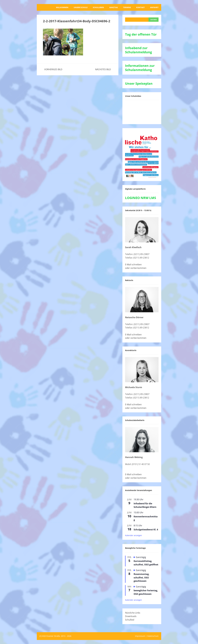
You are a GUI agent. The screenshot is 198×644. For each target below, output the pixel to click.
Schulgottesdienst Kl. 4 (146, 530)
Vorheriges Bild (53, 69)
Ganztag (114, 7)
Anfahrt (154, 7)
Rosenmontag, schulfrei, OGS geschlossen (141, 578)
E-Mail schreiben (133, 264)
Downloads (131, 616)
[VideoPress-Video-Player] (142, 112)
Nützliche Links (133, 613)
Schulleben (98, 7)
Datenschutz (153, 636)
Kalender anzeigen (134, 535)
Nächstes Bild (103, 69)
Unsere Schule (81, 7)
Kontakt (140, 7)
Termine (127, 7)
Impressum (140, 636)
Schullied (130, 620)
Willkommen (62, 7)
